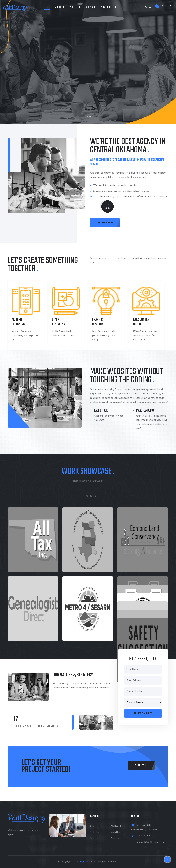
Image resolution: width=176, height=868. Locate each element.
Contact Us (115, 838)
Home (47, 7)
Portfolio (75, 7)
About (92, 826)
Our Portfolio (95, 832)
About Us (60, 7)
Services (91, 7)
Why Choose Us (109, 7)
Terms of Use (115, 832)
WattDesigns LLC (81, 862)
